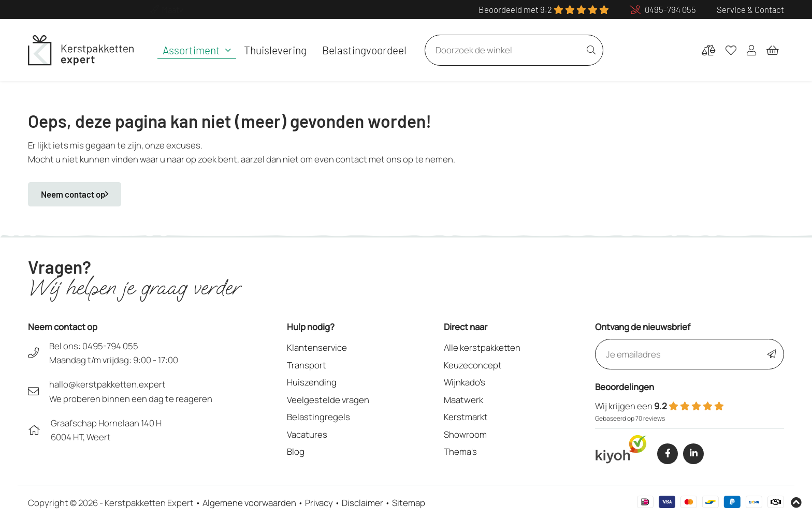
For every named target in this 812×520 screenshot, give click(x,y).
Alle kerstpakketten (482, 347)
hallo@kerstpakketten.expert (107, 384)
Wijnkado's (465, 382)
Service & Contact (750, 9)
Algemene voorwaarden (249, 503)
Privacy (319, 503)
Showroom (465, 434)
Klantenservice (317, 347)
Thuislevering (275, 50)
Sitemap (409, 503)
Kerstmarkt (466, 417)
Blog (296, 451)
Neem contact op (75, 194)
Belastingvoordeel (364, 50)
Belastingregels (318, 417)
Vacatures (307, 434)
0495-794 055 (110, 346)
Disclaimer (363, 503)
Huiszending (312, 382)
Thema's (460, 451)
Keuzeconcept (473, 365)
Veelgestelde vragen (328, 400)
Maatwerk (463, 400)
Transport (307, 365)
